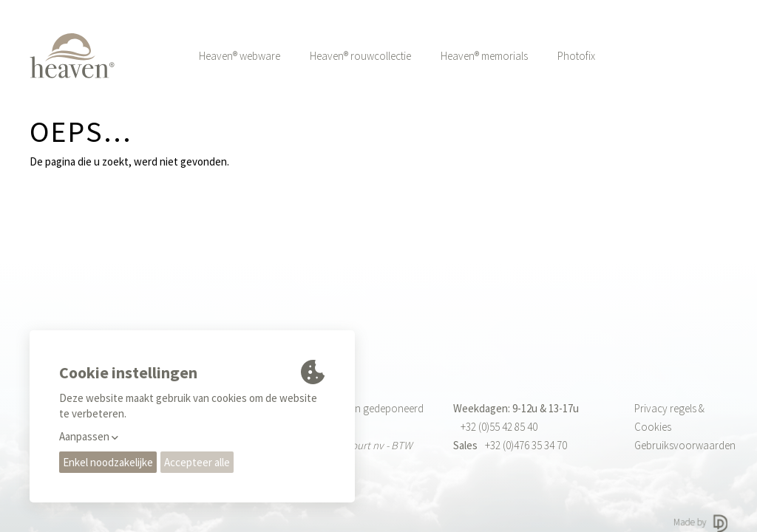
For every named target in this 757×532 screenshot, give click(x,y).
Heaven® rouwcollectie (360, 56)
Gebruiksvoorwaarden (681, 445)
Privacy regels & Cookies (669, 417)
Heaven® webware (240, 56)
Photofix (576, 56)
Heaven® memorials (484, 56)
